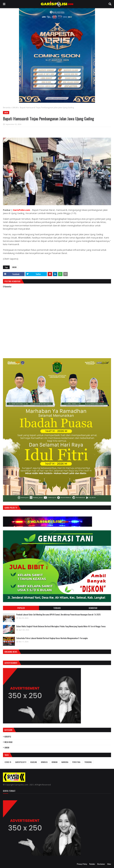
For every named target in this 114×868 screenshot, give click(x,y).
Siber (109, 864)
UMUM (15, 108)
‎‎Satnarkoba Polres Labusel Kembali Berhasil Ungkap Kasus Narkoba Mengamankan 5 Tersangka (52, 638)
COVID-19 (8, 762)
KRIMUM (55, 762)
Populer (21, 608)
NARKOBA (65, 762)
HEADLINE (34, 762)
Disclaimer (101, 864)
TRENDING (88, 762)
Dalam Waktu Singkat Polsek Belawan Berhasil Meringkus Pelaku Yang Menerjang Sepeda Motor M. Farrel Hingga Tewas (61, 626)
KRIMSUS (44, 762)
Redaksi (92, 864)
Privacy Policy (82, 864)
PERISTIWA (76, 762)
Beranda (7, 108)
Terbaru (57, 608)
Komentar (93, 608)
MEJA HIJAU (8, 742)
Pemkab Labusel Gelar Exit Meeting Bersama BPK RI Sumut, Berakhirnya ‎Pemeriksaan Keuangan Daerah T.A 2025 (58, 614)
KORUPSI (8, 737)
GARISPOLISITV (21, 762)
